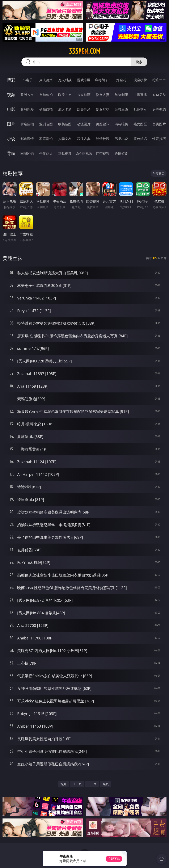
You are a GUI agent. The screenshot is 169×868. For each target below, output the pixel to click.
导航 (11, 153)
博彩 (11, 80)
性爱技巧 (159, 139)
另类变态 (159, 109)
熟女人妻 (103, 95)
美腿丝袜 (103, 124)
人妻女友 (65, 139)
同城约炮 (27, 153)
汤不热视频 (84, 153)
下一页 (92, 784)
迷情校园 (103, 139)
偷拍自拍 (46, 109)
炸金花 (121, 80)
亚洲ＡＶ (27, 95)
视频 (11, 95)
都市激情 (27, 139)
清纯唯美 (121, 124)
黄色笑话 (140, 139)
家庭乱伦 (46, 139)
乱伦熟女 (140, 109)
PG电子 (27, 80)
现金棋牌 (140, 80)
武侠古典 (84, 139)
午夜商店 (46, 153)
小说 (11, 139)
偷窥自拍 (27, 124)
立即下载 (114, 859)
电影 (11, 109)
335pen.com (84, 51)
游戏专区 (84, 80)
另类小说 (121, 139)
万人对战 (65, 80)
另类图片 (159, 124)
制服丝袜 (103, 109)
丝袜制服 (121, 95)
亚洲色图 (46, 124)
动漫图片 (84, 124)
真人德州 (46, 80)
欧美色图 (65, 124)
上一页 (77, 784)
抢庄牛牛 (159, 80)
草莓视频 (65, 153)
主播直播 (140, 95)
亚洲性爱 (27, 109)
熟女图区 (140, 124)
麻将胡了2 (103, 80)
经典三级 (121, 109)
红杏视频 (103, 153)
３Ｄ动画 (84, 95)
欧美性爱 (84, 109)
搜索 (139, 62)
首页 (63, 784)
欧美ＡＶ (65, 95)
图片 (11, 124)
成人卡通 (65, 109)
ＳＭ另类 (159, 95)
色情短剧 (121, 153)
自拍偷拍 (46, 95)
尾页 (106, 784)
